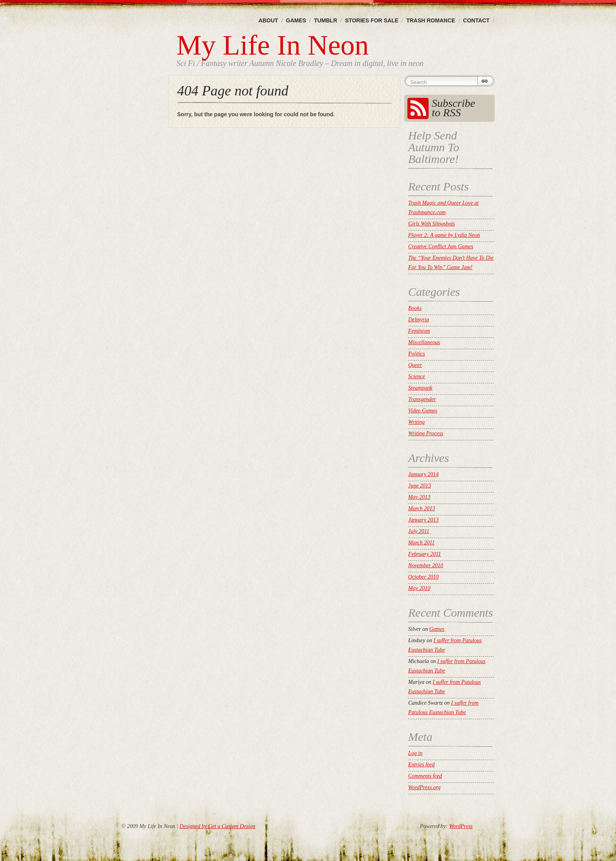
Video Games (423, 411)
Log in (415, 753)
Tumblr (325, 20)
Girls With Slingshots (432, 224)
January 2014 (423, 474)
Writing (416, 422)
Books (415, 308)
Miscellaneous (424, 342)
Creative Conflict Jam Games (441, 246)
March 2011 (421, 543)
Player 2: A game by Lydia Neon (444, 235)
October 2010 (423, 577)
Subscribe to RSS (453, 108)
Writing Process (426, 433)
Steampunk (420, 388)
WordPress (461, 826)
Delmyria (419, 320)
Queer (415, 365)
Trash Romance (431, 20)
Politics (417, 354)
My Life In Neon (273, 45)
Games (296, 20)
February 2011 (424, 554)
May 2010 (419, 588)
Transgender (422, 399)
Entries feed (421, 765)
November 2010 (426, 565)
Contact (476, 20)
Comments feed (425, 776)
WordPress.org (424, 787)
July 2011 (419, 531)
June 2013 (420, 486)
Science (417, 376)
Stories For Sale (372, 20)
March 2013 (422, 508)
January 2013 (423, 520)
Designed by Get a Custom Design (217, 826)
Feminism (419, 331)
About (268, 20)
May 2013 (419, 497)
